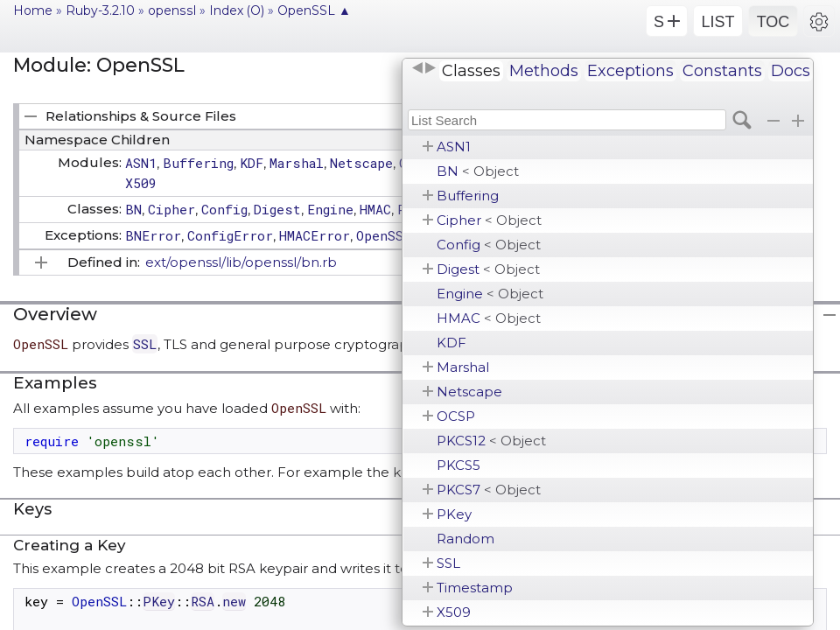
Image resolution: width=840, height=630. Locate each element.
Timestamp (475, 588)
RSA (203, 601)
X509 (454, 612)
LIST (717, 22)
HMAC (489, 318)
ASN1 (454, 147)
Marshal (463, 367)
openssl (172, 10)
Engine (490, 294)
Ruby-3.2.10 (100, 10)
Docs (791, 71)
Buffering (468, 196)
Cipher (489, 220)
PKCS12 (491, 441)
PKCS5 (458, 465)
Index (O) (237, 10)
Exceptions (630, 71)
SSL (448, 563)
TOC (773, 22)
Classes (471, 71)
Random (465, 539)
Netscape (469, 392)
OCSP (456, 416)
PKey (454, 514)
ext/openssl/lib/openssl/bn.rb (241, 262)
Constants (722, 71)
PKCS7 (489, 490)
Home (33, 10)
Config (489, 245)
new (234, 601)
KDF (451, 343)
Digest (488, 269)
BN (478, 171)
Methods (544, 71)
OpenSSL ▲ (314, 10)
